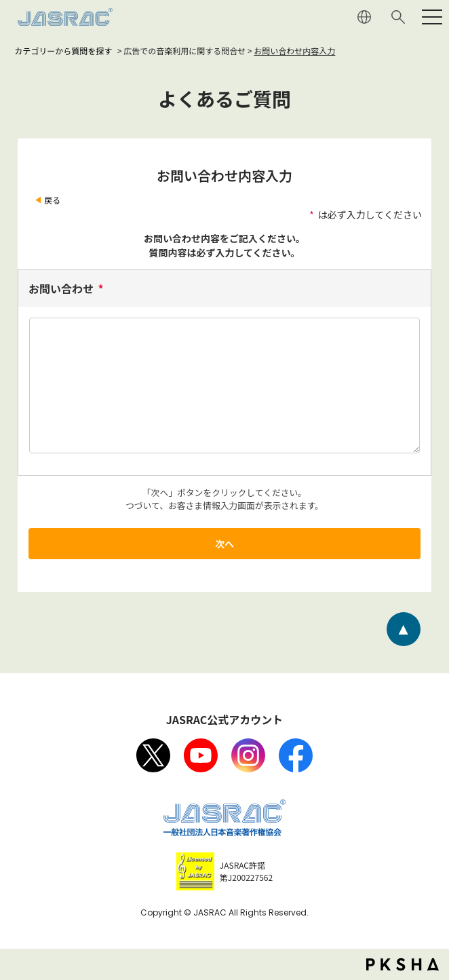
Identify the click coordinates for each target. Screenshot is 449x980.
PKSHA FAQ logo (403, 964)
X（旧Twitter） (153, 755)
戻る (52, 200)
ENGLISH (364, 17)
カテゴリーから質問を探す (63, 51)
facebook (296, 755)
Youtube (201, 755)
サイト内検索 (398, 17)
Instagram (248, 755)
